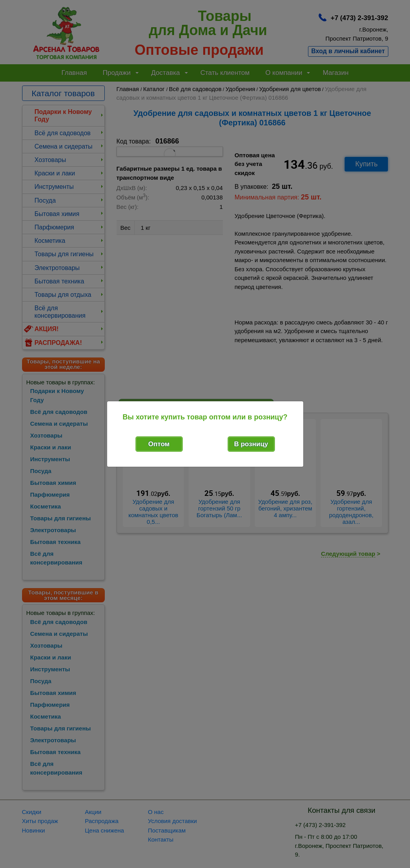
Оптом (159, 444)
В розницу (251, 444)
